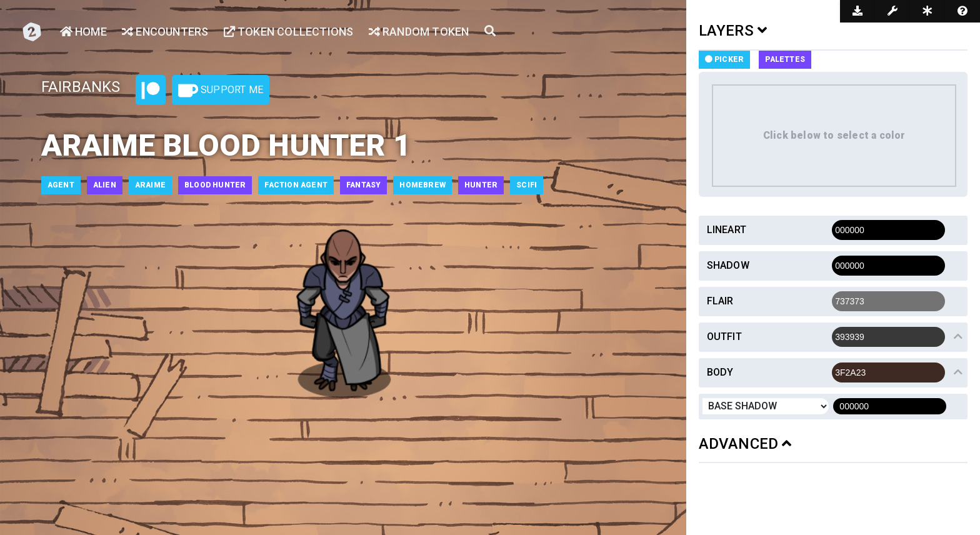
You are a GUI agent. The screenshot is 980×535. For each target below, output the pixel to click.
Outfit (724, 337)
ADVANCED (745, 444)
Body (720, 372)
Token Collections (289, 32)
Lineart (727, 230)
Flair (720, 301)
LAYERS (733, 31)
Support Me (221, 91)
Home (83, 32)
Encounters (165, 32)
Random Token (419, 32)
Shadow (728, 265)
